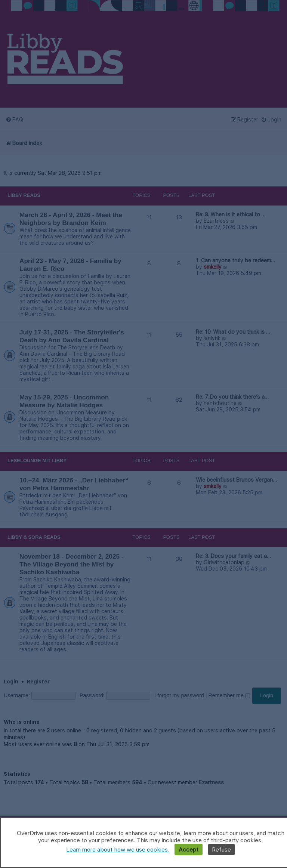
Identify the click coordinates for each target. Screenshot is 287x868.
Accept (189, 850)
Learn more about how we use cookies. (118, 850)
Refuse (221, 850)
